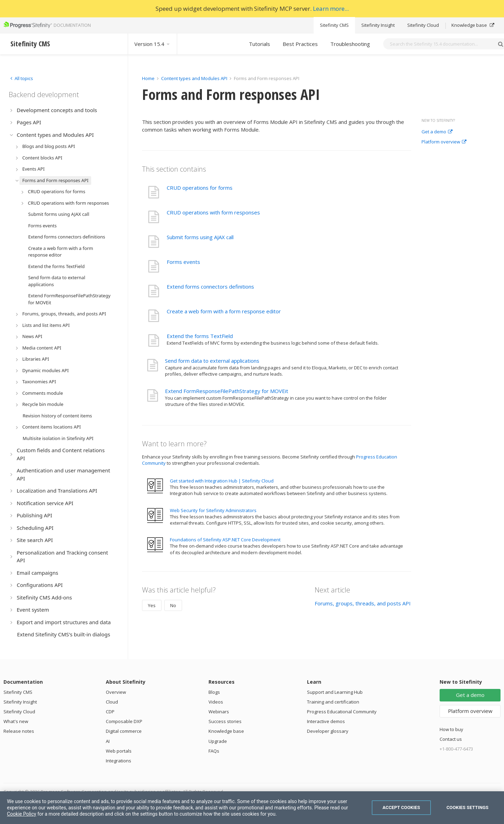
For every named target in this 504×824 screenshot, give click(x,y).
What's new (16, 721)
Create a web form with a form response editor (224, 311)
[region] (252, 808)
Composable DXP (124, 721)
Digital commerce (124, 731)
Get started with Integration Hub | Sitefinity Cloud (222, 481)
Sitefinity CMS (334, 25)
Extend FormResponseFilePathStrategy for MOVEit (227, 391)
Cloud (112, 702)
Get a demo (437, 132)
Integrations (119, 761)
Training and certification (333, 702)
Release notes (19, 731)
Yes (152, 605)
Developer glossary (328, 731)
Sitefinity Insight (378, 25)
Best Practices (300, 44)
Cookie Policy (22, 814)
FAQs (214, 751)
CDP (110, 712)
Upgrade (218, 741)
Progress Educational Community (342, 712)
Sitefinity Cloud (423, 25)
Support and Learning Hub (335, 692)
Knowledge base (473, 25)
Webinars (219, 712)
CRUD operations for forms (200, 188)
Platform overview (444, 142)
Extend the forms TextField (200, 336)
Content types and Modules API (194, 78)
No (173, 605)
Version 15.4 (152, 44)
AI (108, 741)
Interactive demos (326, 721)
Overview (116, 692)
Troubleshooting (350, 44)
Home (148, 78)
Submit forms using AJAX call (200, 237)
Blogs (214, 692)
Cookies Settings (468, 807)
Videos (216, 702)
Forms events (183, 262)
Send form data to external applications (212, 361)
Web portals (119, 751)
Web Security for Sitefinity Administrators (213, 510)
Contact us (451, 739)
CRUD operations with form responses (213, 212)
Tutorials (259, 44)
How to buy (451, 729)
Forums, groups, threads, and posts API (363, 603)
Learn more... (331, 9)
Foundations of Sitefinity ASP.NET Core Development (225, 540)
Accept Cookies (401, 807)
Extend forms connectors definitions (210, 287)
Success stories (225, 721)
